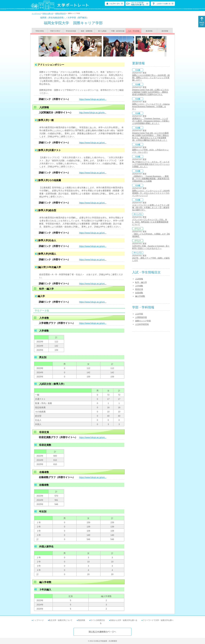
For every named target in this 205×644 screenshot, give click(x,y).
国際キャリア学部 (143, 321)
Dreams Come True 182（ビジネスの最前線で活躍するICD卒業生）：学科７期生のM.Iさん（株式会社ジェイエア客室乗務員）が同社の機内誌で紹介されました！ (150, 137)
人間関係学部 (141, 317)
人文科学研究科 (142, 324)
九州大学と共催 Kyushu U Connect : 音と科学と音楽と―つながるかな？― (151, 247)
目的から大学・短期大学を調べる (124, 620)
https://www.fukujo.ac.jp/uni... (93, 99)
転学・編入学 (141, 282)
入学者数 (139, 286)
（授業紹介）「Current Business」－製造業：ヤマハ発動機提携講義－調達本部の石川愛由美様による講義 (151, 179)
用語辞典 (81, 620)
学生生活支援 (71, 31)
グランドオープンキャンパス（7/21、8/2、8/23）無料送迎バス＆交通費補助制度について (150, 222)
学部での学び (55, 31)
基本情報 (165, 31)
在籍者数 (139, 293)
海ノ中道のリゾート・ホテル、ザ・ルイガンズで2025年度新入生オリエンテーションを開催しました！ (151, 164)
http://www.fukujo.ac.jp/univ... (93, 113)
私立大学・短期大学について (61, 620)
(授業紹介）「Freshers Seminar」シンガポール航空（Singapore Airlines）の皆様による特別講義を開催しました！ (151, 121)
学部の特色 (40, 31)
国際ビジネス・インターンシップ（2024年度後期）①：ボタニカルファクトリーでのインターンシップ (151, 193)
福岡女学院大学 (61, 13)
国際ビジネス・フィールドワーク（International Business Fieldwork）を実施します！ (151, 106)
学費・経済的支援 (118, 31)
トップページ (36, 13)
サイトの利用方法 (98, 620)
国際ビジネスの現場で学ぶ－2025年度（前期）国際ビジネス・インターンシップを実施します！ (151, 78)
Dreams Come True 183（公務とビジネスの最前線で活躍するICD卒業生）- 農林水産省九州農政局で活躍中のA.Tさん (150, 92)
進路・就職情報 (87, 31)
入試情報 (139, 279)
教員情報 (149, 31)
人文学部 (139, 314)
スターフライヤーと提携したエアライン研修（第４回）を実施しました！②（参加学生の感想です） (151, 207)
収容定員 (139, 289)
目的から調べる (48, 13)
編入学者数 (140, 296)
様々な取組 (102, 31)
